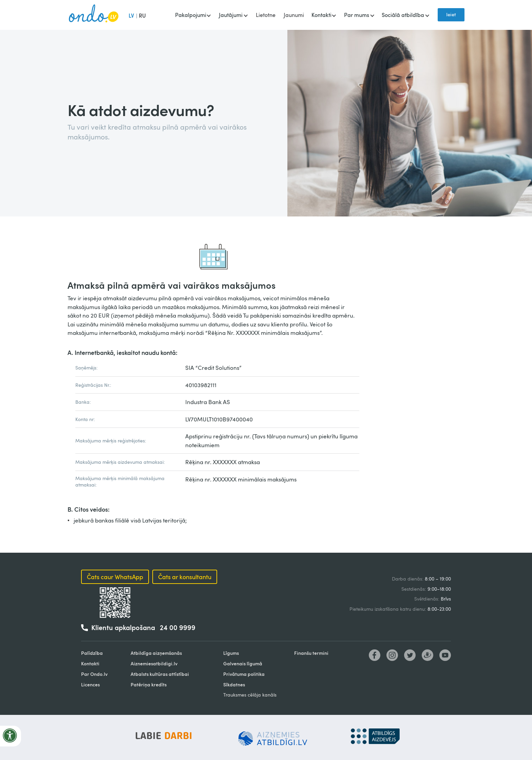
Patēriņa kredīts (149, 685)
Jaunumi (294, 15)
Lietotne (266, 15)
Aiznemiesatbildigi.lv (154, 663)
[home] (94, 15)
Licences (90, 685)
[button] (193, 16)
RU (142, 15)
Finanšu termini (311, 653)
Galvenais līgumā (243, 663)
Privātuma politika (244, 674)
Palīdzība (92, 653)
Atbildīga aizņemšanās (156, 653)
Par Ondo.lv (94, 674)
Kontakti (90, 663)
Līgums (231, 653)
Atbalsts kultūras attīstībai (160, 674)
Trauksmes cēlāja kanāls (250, 695)
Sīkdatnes (234, 685)
